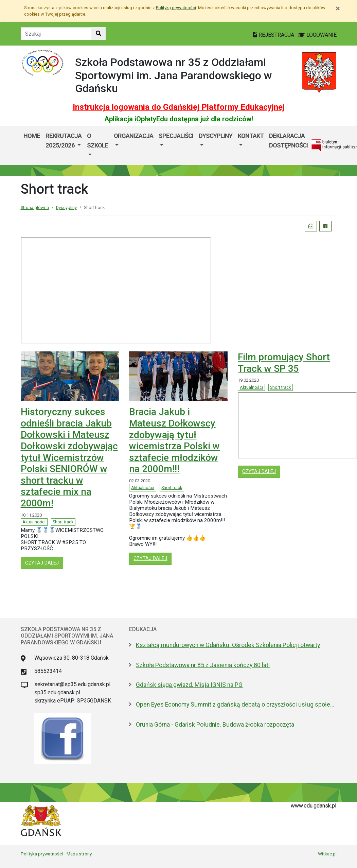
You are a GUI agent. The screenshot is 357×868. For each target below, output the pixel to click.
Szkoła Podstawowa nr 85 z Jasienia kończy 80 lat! (203, 665)
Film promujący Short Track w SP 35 (284, 363)
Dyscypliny (216, 136)
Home (32, 136)
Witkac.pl (327, 854)
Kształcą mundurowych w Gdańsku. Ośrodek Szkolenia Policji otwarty (228, 645)
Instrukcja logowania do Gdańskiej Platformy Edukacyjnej (179, 107)
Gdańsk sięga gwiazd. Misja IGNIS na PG (189, 685)
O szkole (98, 141)
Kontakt (251, 136)
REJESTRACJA (274, 35)
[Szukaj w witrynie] (99, 34)
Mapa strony (79, 854)
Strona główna (35, 207)
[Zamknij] (338, 8)
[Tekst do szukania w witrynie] (56, 34)
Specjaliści (176, 136)
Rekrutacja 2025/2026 (64, 141)
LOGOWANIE (317, 35)
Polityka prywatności (42, 854)
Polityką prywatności (176, 8)
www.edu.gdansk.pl (314, 806)
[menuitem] (64, 145)
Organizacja (133, 136)
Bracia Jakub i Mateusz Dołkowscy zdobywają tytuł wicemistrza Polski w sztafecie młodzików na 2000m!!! (174, 440)
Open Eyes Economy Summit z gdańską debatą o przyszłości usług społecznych (236, 705)
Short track (63, 522)
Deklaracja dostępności (288, 141)
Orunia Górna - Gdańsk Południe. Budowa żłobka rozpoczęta (215, 725)
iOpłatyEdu (151, 119)
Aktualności (34, 522)
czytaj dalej (44, 562)
